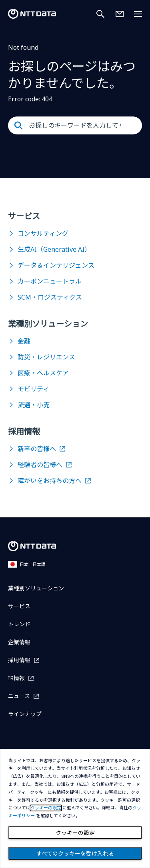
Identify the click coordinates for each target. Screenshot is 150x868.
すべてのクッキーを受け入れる (75, 854)
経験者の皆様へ (40, 465)
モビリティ (33, 389)
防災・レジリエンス (46, 357)
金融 (24, 341)
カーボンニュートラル (50, 281)
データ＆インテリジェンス (56, 265)
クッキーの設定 (75, 833)
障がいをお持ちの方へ (50, 481)
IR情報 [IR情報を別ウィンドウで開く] (16, 678)
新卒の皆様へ (37, 449)
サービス (19, 606)
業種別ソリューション (36, 588)
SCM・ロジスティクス (50, 297)
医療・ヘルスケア (43, 373)
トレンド (19, 624)
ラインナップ (25, 714)
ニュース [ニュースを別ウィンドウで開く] (19, 696)
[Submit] (18, 126)
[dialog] (75, 808)
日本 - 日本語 (27, 564)
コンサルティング (43, 233)
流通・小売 (34, 405)
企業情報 (19, 642)
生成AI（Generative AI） (54, 249)
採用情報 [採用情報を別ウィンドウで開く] (19, 660)
